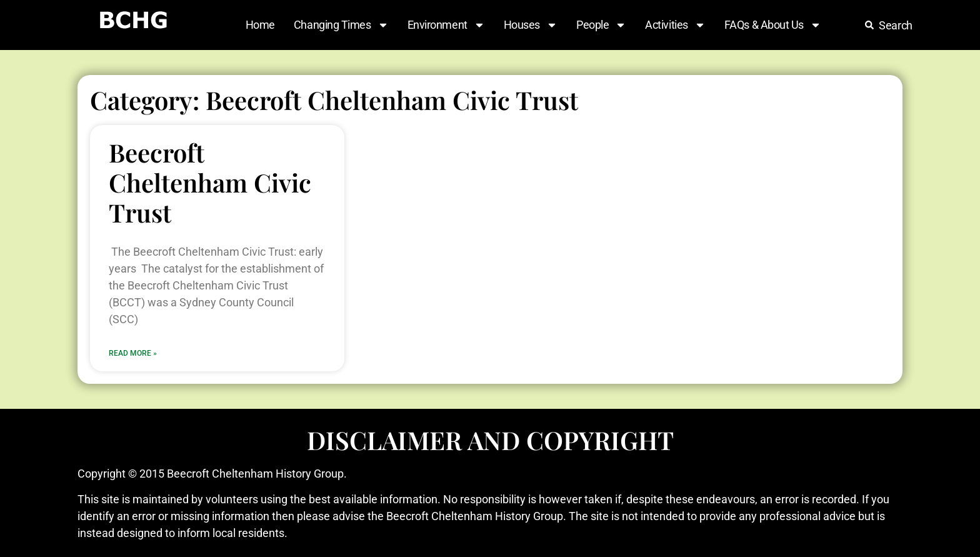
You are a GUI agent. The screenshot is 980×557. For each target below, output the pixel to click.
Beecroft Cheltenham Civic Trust (210, 182)
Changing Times (341, 25)
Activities (675, 25)
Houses (531, 25)
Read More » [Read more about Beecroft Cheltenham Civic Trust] (133, 353)
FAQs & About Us (773, 25)
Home (260, 25)
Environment (446, 25)
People (601, 25)
